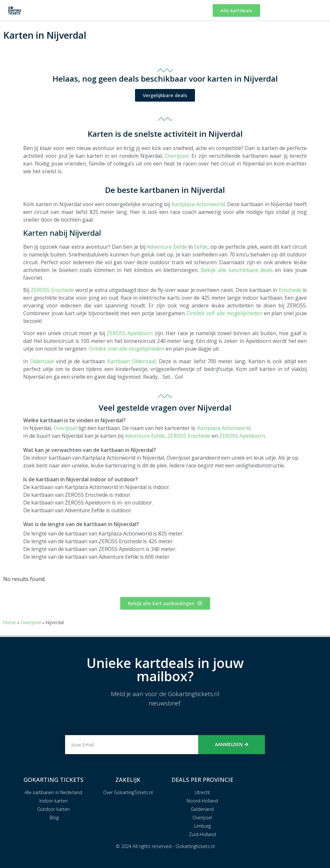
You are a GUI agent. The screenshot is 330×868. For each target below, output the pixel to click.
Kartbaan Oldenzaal (131, 361)
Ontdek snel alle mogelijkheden (126, 349)
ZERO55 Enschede (52, 290)
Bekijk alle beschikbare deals (237, 270)
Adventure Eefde (167, 247)
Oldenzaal (42, 361)
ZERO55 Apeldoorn (130, 333)
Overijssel (177, 156)
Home (10, 622)
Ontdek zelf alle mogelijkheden (224, 313)
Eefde (201, 247)
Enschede (290, 290)
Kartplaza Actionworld (198, 204)
